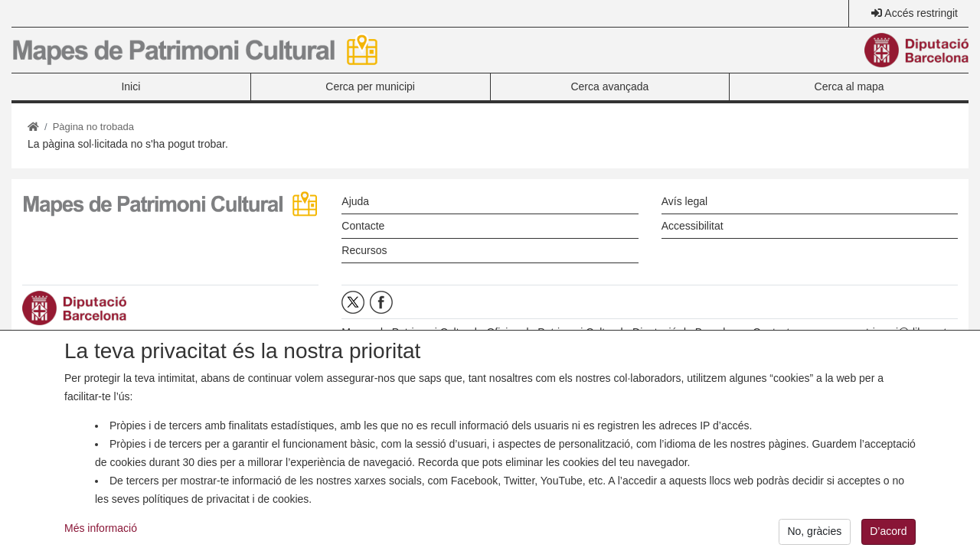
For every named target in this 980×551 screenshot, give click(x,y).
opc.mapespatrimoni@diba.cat (874, 332)
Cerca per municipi (370, 86)
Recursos (364, 250)
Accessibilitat (693, 226)
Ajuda (355, 201)
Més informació (101, 535)
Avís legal (684, 201)
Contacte (363, 226)
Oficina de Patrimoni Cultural (554, 332)
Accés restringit (921, 13)
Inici (131, 86)
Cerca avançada (609, 86)
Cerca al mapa (849, 86)
